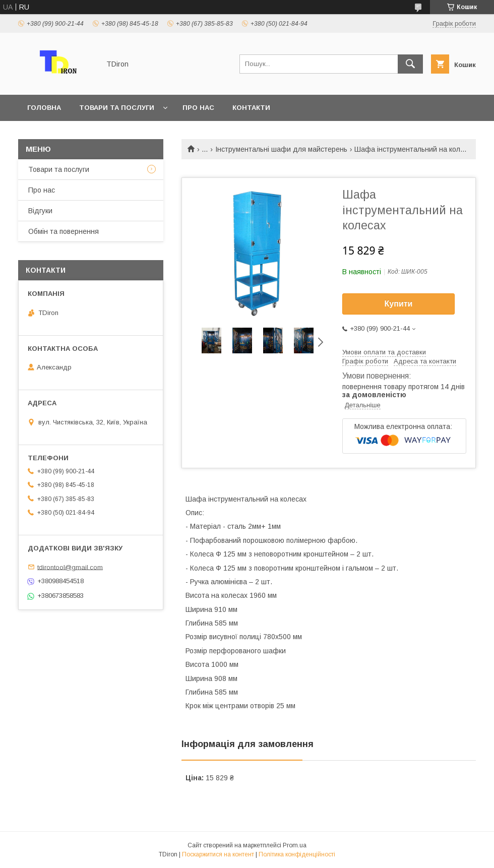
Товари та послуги (117, 108)
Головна (44, 108)
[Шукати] (410, 64)
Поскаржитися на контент (218, 854)
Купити (399, 304)
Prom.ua (295, 845)
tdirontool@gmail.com (70, 567)
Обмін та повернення (64, 231)
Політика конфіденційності (297, 854)
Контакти (251, 108)
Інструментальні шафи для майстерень (281, 149)
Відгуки (40, 211)
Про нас (198, 108)
